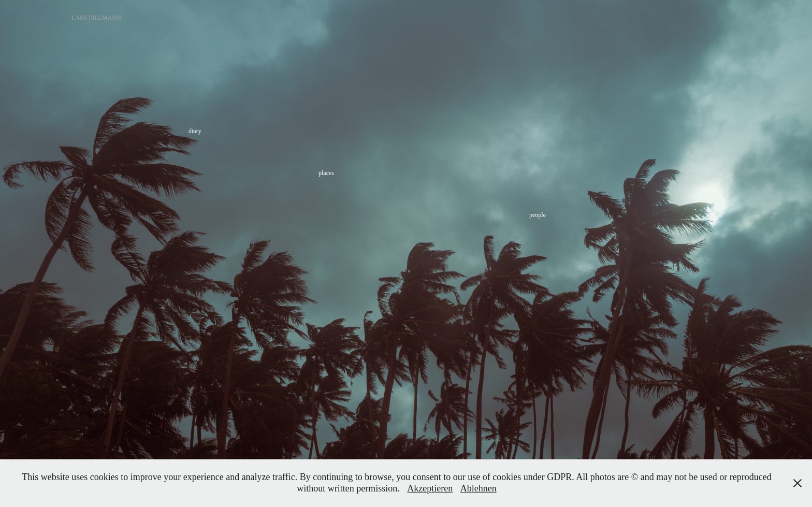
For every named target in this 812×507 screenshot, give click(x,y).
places (326, 173)
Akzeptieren (430, 488)
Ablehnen (479, 488)
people (538, 215)
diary (195, 131)
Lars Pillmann (96, 18)
